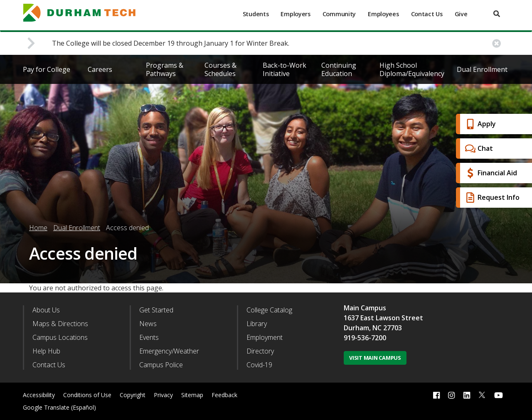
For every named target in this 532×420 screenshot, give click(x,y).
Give (461, 14)
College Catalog (269, 310)
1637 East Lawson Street (383, 318)
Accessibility (39, 395)
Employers (295, 14)
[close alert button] (496, 43)
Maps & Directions (60, 324)
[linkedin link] (467, 395)
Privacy (163, 395)
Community (339, 14)
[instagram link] (451, 395)
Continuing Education (339, 69)
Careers (100, 69)
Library (257, 324)
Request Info (491, 198)
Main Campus (365, 308)
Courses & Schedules (220, 69)
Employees (383, 14)
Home (38, 228)
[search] (497, 14)
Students (256, 14)
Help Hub (46, 351)
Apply (479, 124)
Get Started (156, 310)
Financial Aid (490, 173)
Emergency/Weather (169, 351)
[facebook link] (436, 395)
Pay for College (47, 69)
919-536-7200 (365, 338)
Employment (265, 337)
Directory (260, 351)
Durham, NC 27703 (373, 328)
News (148, 324)
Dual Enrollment (482, 69)
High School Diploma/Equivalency (412, 69)
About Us (46, 310)
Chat (478, 149)
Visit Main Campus (375, 358)
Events (149, 337)
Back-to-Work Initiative (284, 69)
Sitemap (192, 395)
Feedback (224, 395)
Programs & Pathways (165, 69)
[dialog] (507, 395)
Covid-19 (259, 365)
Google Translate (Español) (59, 407)
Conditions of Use (87, 395)
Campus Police (161, 365)
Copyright (133, 395)
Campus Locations (60, 337)
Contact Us (427, 14)
